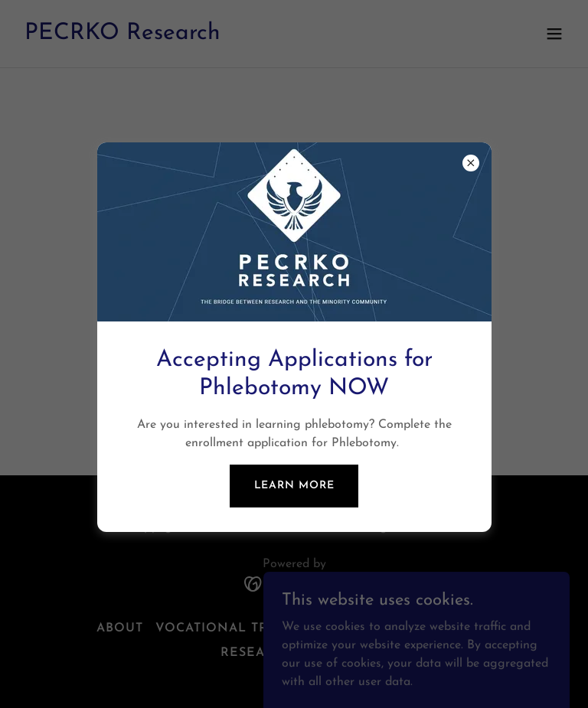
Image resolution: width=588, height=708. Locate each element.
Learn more (294, 486)
